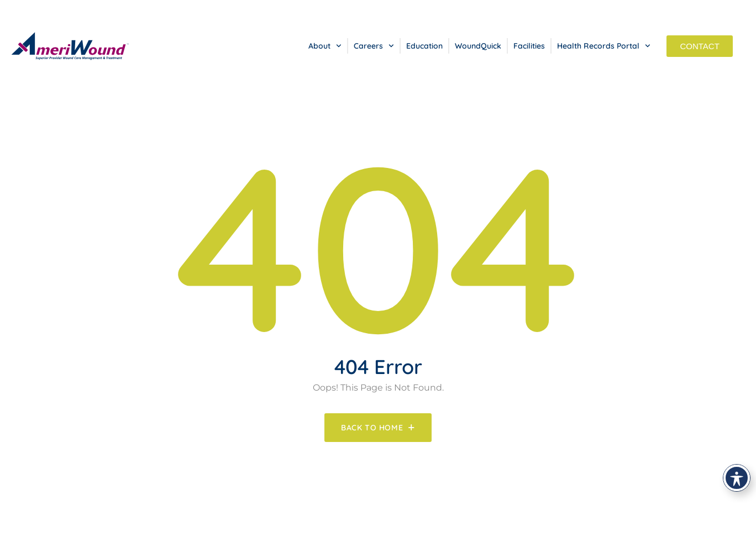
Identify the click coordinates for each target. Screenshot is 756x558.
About (325, 46)
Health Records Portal (604, 46)
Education (424, 46)
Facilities (529, 46)
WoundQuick (478, 46)
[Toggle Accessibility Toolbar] (737, 478)
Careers (374, 46)
